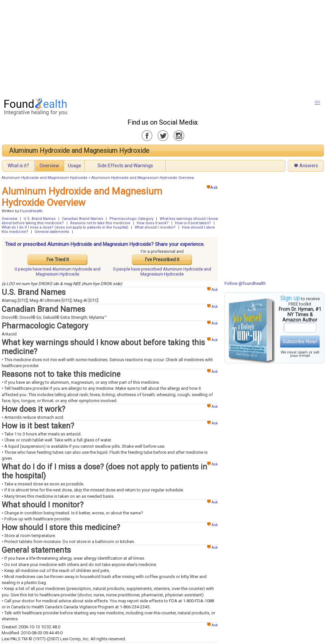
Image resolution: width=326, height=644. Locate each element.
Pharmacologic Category (131, 219)
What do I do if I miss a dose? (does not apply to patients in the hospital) (65, 227)
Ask (212, 187)
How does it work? (153, 223)
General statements (52, 232)
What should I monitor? (155, 227)
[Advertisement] (149, 47)
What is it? (18, 166)
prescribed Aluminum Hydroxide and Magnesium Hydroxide (162, 272)
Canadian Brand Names (82, 219)
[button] (317, 103)
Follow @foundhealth (245, 283)
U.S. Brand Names (40, 219)
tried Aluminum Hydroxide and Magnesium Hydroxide (58, 272)
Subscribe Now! (300, 341)
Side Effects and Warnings (125, 166)
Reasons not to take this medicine (100, 223)
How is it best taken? (193, 223)
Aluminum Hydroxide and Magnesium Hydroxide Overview (143, 178)
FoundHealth (31, 211)
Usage (75, 166)
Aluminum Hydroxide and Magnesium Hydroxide (79, 151)
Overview (49, 166)
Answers (309, 166)
